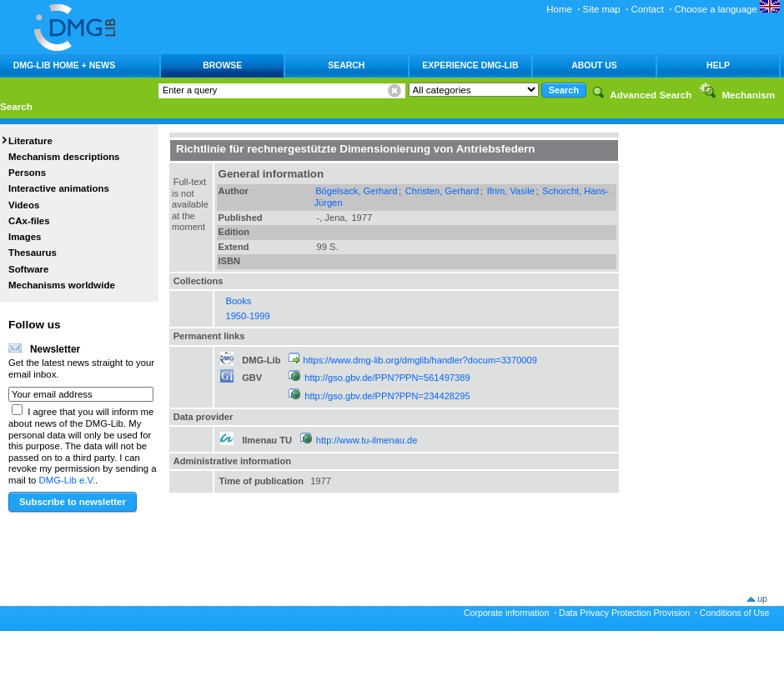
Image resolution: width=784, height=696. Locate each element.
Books (239, 301)
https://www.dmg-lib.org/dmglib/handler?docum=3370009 (420, 360)
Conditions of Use (735, 613)
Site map (602, 9)
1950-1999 (248, 316)
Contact (647, 9)
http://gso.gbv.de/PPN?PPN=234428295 (387, 396)
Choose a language (727, 9)
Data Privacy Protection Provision (624, 613)
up (762, 598)
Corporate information (506, 613)
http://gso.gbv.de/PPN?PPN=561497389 (387, 378)
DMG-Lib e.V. (68, 480)
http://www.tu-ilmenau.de (367, 440)
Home (559, 9)
